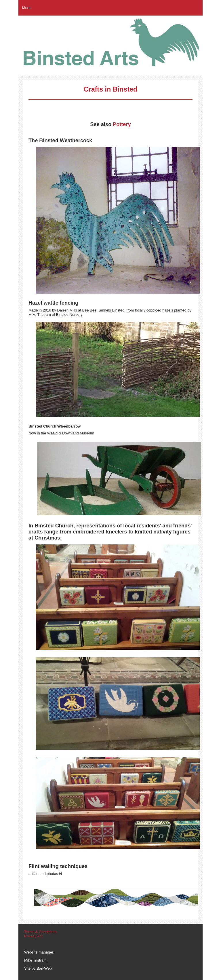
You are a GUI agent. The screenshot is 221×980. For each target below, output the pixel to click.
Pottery (122, 124)
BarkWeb (44, 968)
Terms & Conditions (40, 932)
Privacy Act (33, 936)
